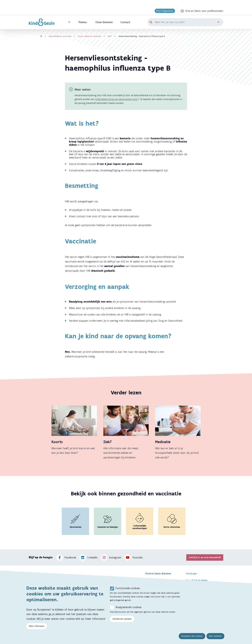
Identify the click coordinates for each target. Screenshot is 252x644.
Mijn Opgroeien (165, 11)
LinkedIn (89, 557)
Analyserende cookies (128, 607)
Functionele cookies (128, 588)
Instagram (111, 557)
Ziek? (110, 36)
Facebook (66, 557)
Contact (125, 22)
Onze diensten (104, 22)
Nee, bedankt (215, 636)
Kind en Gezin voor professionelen (202, 11)
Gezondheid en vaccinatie (60, 36)
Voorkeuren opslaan (122, 619)
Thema (83, 22)
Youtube (133, 557)
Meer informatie (37, 626)
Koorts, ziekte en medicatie (89, 36)
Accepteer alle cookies (192, 636)
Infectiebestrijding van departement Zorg (116, 99)
